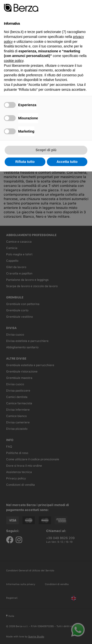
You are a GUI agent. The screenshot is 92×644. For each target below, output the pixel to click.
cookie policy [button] (14, 61)
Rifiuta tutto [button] (25, 162)
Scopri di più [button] (46, 150)
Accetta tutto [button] (67, 162)
